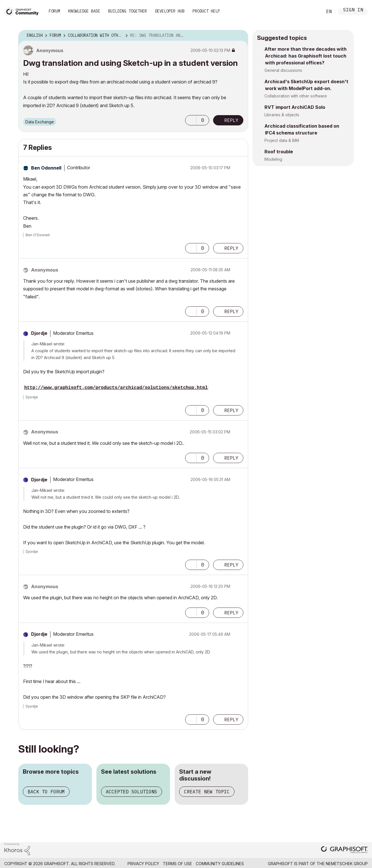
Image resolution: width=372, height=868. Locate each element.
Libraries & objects (282, 115)
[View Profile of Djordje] (39, 333)
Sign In (353, 10)
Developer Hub (170, 11)
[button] (191, 120)
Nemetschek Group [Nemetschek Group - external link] (347, 864)
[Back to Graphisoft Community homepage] (23, 11)
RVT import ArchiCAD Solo (295, 107)
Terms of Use (177, 864)
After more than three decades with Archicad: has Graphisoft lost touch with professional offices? (306, 56)
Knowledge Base (84, 11)
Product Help (206, 11)
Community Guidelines (220, 864)
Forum (54, 11)
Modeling (273, 159)
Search (312, 12)
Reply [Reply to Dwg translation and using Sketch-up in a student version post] (231, 120)
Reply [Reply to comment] (231, 248)
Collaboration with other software (296, 96)
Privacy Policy (143, 864)
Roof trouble (279, 152)
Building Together (128, 11)
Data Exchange (40, 122)
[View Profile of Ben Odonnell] (46, 168)
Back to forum (46, 792)
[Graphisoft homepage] (344, 850)
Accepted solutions (132, 792)
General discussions (283, 70)
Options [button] (240, 36)
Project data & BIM (282, 140)
